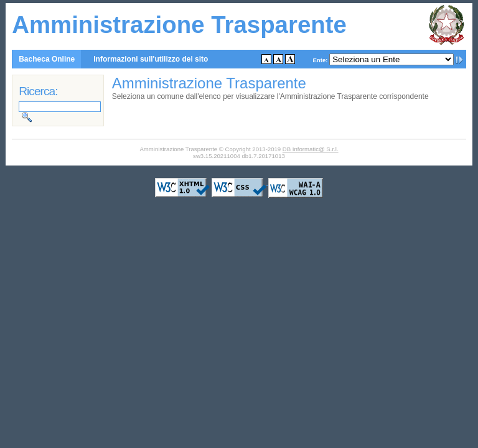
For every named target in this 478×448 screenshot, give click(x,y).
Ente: (320, 60)
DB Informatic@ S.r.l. (311, 149)
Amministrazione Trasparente (179, 25)
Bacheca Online (47, 59)
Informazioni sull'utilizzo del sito (151, 59)
